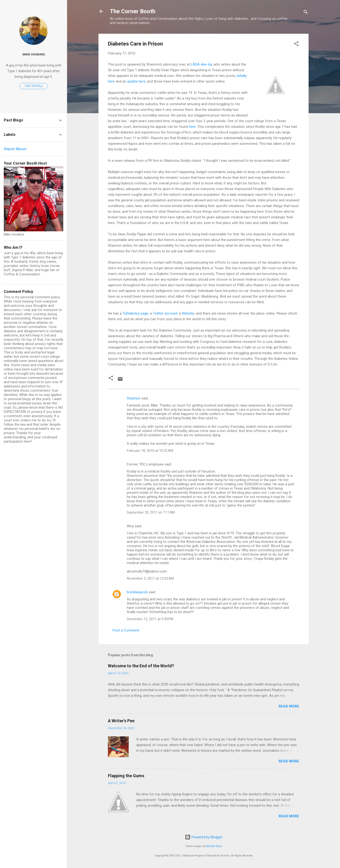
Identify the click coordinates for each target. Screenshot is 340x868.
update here (136, 81)
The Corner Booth (133, 11)
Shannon (134, 398)
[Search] (306, 13)
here (192, 127)
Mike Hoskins (34, 54)
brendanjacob (137, 592)
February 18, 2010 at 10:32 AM (150, 451)
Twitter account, (165, 313)
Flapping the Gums (126, 776)
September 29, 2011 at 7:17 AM (151, 512)
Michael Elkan (214, 846)
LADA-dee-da (201, 64)
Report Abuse (15, 149)
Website (188, 313)
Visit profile (34, 86)
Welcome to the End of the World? (141, 666)
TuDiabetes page (135, 313)
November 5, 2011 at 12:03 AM (150, 578)
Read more (289, 706)
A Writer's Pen (121, 721)
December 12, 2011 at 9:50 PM (150, 619)
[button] (296, 44)
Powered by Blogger (204, 837)
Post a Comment (126, 630)
